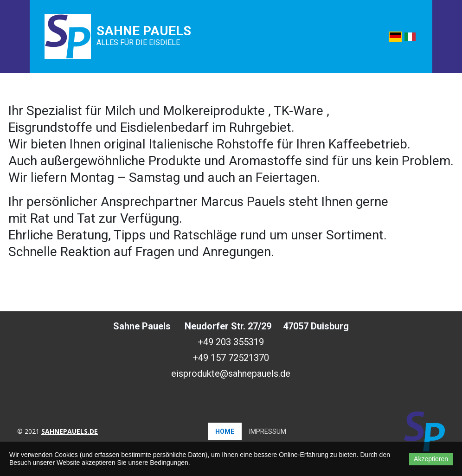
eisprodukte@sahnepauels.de (231, 373)
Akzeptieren (431, 459)
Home (225, 431)
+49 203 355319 (231, 342)
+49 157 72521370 (231, 358)
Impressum (268, 431)
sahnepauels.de (70, 431)
